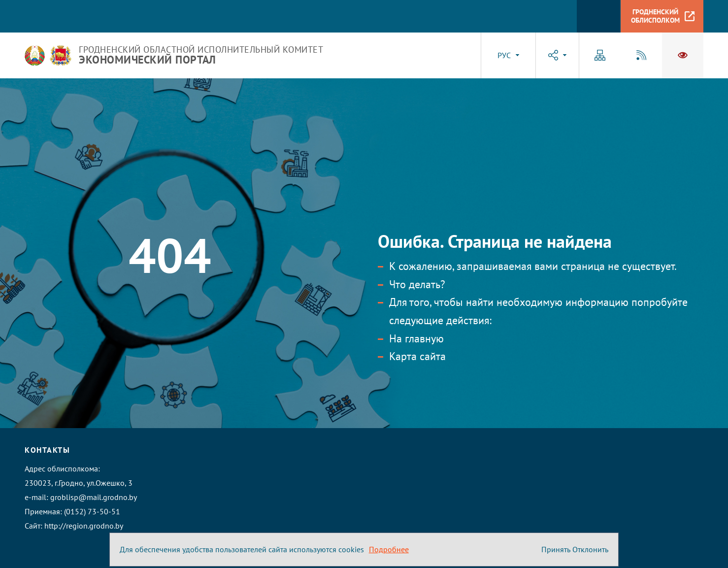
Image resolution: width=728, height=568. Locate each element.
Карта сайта (417, 356)
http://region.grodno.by (84, 526)
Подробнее (389, 549)
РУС (504, 55)
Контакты (47, 450)
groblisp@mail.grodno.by (94, 497)
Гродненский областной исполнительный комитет (201, 55)
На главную (416, 338)
